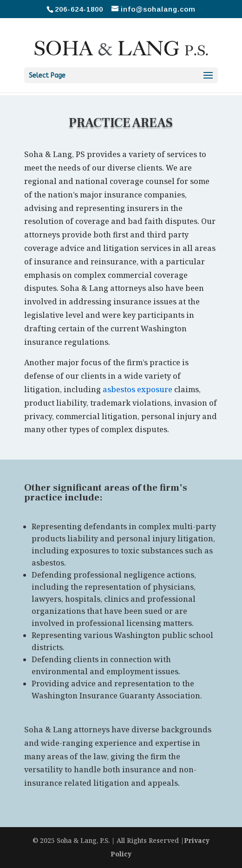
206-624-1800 (79, 9)
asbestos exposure (137, 389)
